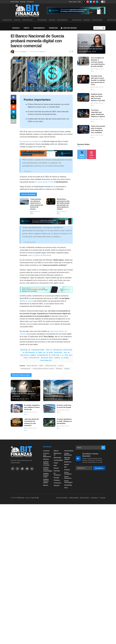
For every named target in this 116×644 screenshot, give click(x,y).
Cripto (26, 28)
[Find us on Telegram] (91, 2)
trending (67, 369)
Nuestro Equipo (15, 2)
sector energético (68, 473)
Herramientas (39, 28)
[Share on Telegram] (14, 112)
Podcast (67, 470)
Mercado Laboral (67, 458)
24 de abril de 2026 (97, 69)
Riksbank (59, 369)
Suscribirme (99, 468)
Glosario (57, 485)
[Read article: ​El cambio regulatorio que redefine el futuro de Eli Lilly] (17, 408)
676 (93, 137)
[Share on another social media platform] (14, 121)
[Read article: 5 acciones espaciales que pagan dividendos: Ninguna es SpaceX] (83, 113)
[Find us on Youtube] (94, 2)
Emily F (24, 52)
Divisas (56, 468)
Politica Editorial (74, 498)
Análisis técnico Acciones (46, 463)
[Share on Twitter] (14, 102)
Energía (56, 478)
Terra (66, 488)
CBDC (41, 366)
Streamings (68, 485)
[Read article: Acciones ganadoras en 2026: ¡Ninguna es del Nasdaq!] (49, 422)
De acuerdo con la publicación (31, 141)
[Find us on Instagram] (88, 2)
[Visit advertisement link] (76, 10)
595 (93, 89)
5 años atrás (33, 52)
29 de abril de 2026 (85, 52)
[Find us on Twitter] (85, 2)
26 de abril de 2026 (97, 135)
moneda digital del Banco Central (43, 369)
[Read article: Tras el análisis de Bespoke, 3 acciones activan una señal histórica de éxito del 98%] (83, 61)
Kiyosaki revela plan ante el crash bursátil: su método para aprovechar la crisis (98, 80)
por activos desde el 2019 (44, 182)
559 (58, 412)
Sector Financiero (68, 477)
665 (93, 121)
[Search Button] (104, 28)
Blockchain (57, 458)
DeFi (55, 465)
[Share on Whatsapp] (14, 117)
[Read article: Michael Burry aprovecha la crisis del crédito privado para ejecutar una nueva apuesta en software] (51, 201)
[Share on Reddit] (14, 107)
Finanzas (16, 28)
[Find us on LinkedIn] (97, 2)
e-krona (61, 366)
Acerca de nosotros (62, 498)
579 (27, 399)
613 (60, 399)
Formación (53, 28)
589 (26, 414)
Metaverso (68, 462)
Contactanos (30, 2)
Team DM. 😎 (35, 498)
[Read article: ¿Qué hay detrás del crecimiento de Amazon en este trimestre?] (17, 422)
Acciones (46, 451)
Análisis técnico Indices (46, 481)
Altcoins (46, 459)
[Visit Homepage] (27, 10)
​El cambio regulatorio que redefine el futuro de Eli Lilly (32, 407)
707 (93, 105)
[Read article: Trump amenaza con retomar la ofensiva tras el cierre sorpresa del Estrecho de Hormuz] (24, 201)
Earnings (57, 471)
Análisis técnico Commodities (48, 469)
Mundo (67, 464)
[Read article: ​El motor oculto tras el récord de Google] (49, 408)
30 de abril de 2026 (18, 399)
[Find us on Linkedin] (32, 469)
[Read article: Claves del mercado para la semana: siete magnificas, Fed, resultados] (83, 129)
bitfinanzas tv (57, 454)
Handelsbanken (26, 369)
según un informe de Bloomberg (39, 255)
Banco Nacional (32, 366)
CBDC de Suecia (51, 366)
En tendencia (57, 474)
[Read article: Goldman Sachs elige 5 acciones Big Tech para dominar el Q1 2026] (83, 97)
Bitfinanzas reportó (26, 301)
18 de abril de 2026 (35, 212)
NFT (66, 467)
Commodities (58, 460)
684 (32, 214)
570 (58, 428)
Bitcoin (46, 485)
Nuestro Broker (69, 28)
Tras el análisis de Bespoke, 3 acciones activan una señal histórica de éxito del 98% (98, 62)
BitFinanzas (21, 498)
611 (93, 71)
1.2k (94, 52)
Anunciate (23, 2)
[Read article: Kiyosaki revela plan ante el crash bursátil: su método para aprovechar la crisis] (83, 79)
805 (58, 214)
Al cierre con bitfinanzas (47, 455)
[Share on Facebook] (14, 97)
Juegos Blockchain (68, 454)
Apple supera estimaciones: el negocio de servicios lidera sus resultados (23, 394)
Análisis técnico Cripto (46, 475)
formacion (57, 483)
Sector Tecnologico (68, 482)
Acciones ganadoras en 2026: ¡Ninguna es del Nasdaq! (64, 421)
